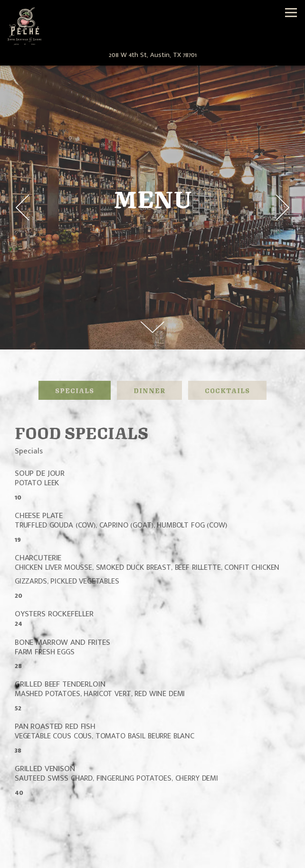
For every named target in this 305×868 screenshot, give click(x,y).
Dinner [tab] (149, 390)
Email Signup (152, 859)
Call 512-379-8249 (153, 841)
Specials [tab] (75, 390)
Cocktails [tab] (227, 390)
